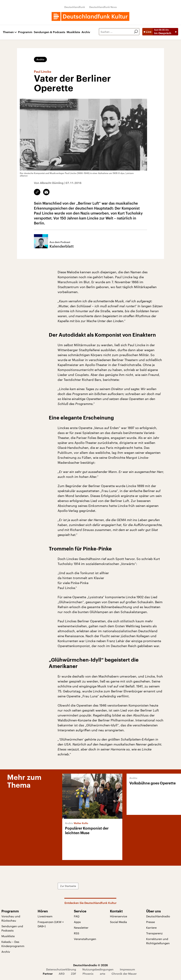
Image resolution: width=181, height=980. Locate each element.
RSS (77, 933)
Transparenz (154, 933)
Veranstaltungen (85, 939)
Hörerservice (119, 916)
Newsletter (81, 928)
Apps (77, 922)
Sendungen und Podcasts (12, 928)
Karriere (151, 928)
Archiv (86, 32)
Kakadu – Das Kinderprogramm (13, 944)
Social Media (118, 922)
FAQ (77, 916)
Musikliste (73, 32)
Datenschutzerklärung (61, 969)
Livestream (45, 916)
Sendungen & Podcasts (49, 32)
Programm (25, 32)
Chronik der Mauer (124, 974)
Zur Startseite (68, 886)
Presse (151, 922)
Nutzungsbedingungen (98, 969)
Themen (8, 32)
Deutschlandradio (158, 916)
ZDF (74, 974)
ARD (62, 974)
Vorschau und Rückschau (11, 918)
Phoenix (88, 974)
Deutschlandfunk (75, 7)
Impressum (127, 969)
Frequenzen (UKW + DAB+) (51, 924)
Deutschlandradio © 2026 (90, 965)
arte (103, 974)
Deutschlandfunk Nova (103, 7)
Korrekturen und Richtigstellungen (158, 941)
